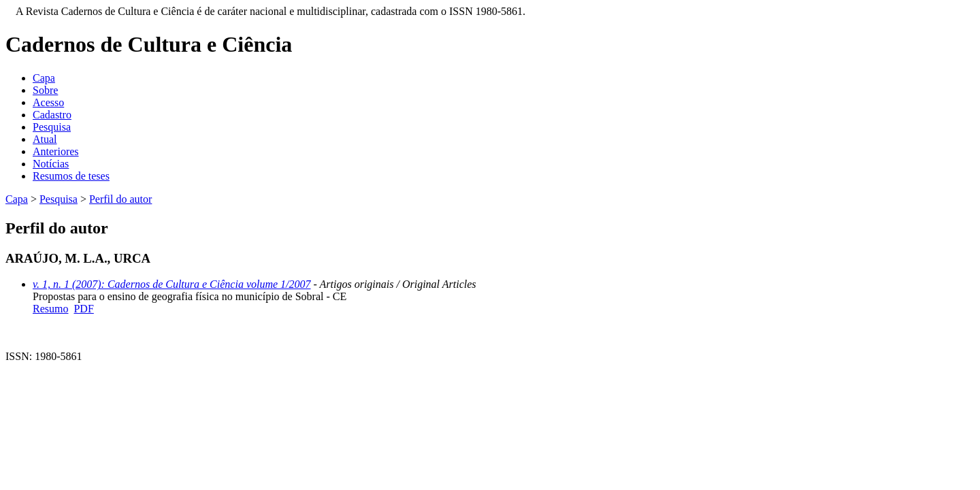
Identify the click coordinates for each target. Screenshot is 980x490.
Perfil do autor (120, 199)
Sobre (45, 90)
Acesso (48, 102)
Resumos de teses (71, 176)
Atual (45, 139)
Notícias (51, 164)
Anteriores (56, 151)
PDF (83, 309)
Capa (44, 78)
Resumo (50, 309)
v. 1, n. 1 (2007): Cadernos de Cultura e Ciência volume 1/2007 (172, 284)
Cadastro (52, 115)
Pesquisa (52, 127)
